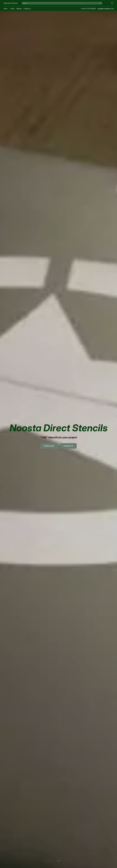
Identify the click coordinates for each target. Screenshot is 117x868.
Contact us (27, 9)
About (12, 9)
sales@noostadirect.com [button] (106, 9)
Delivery (19, 9)
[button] (11, 3)
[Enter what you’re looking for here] (62, 3)
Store (6, 9)
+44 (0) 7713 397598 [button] (88, 9)
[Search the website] (100, 3)
